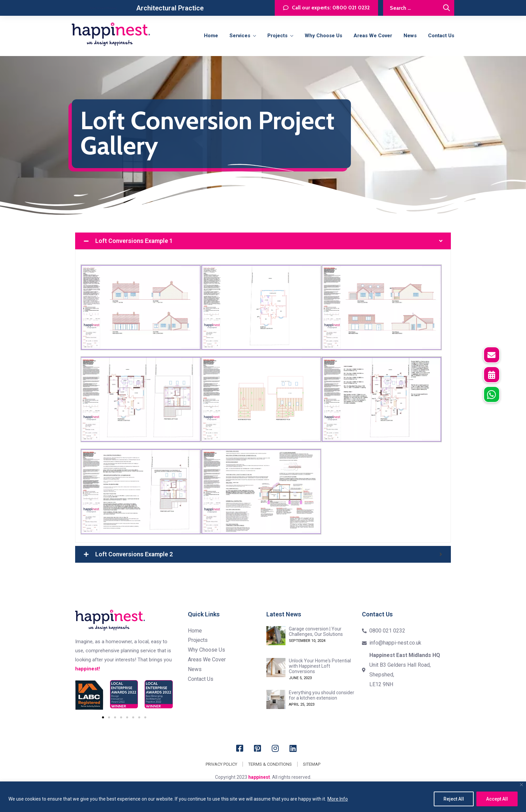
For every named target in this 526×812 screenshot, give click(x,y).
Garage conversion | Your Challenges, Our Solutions (316, 631)
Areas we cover (373, 36)
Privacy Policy (221, 764)
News (410, 36)
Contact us (441, 36)
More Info (338, 799)
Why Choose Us (323, 36)
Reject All (454, 799)
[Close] (521, 785)
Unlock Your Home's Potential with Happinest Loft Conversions (320, 666)
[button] (492, 394)
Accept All (497, 799)
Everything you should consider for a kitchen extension (322, 695)
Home (211, 36)
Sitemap (312, 764)
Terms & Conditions (270, 764)
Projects (277, 36)
